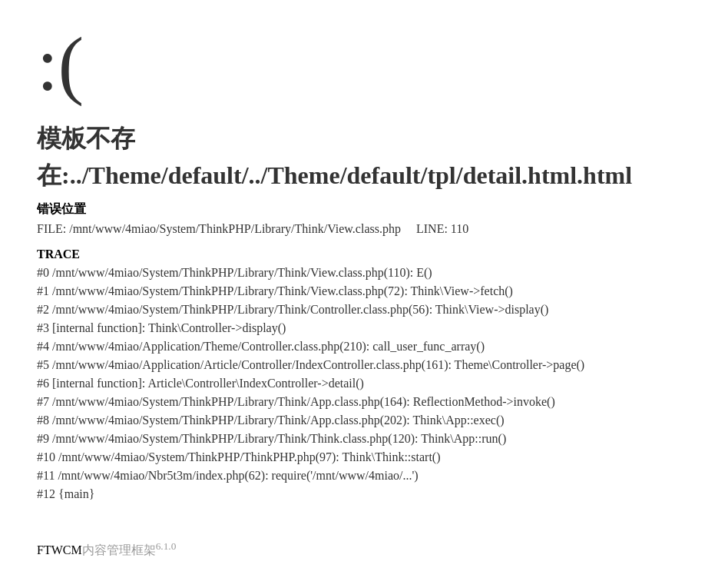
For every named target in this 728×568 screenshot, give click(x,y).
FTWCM (60, 550)
